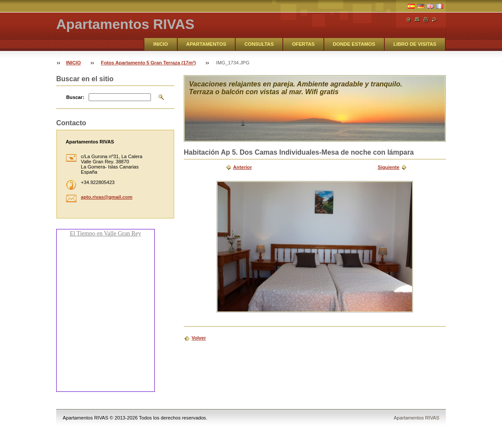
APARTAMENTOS (206, 44)
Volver (199, 338)
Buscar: (75, 97)
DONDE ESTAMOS (354, 44)
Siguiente (388, 167)
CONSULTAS (259, 44)
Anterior (243, 167)
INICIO (160, 44)
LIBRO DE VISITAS (415, 44)
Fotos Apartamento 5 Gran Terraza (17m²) (149, 63)
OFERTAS (303, 44)
